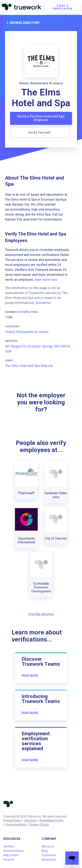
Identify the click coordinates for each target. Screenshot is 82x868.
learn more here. (46, 280)
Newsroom (49, 860)
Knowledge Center (52, 820)
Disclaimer (43, 303)
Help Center (11, 855)
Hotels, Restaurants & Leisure (27, 332)
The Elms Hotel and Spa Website (29, 366)
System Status (39, 825)
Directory (30, 820)
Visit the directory (41, 614)
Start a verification (62, 7)
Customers (49, 855)
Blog (45, 851)
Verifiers (9, 846)
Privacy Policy (12, 820)
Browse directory (22, 23)
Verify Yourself (39, 133)
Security (9, 860)
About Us (48, 846)
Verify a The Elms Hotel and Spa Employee (41, 118)
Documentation (16, 825)
